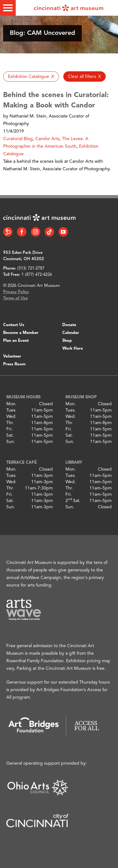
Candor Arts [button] (47, 139)
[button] (31, 76)
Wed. (11, 417)
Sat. (10, 435)
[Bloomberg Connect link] (8, 232)
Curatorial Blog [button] (18, 139)
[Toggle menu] (8, 8)
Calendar (71, 333)
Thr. (10, 423)
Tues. (11, 410)
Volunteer (12, 356)
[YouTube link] (63, 232)
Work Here (73, 349)
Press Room (14, 364)
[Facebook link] (22, 232)
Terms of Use (15, 298)
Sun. (11, 442)
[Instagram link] (36, 232)
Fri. (9, 429)
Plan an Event (16, 341)
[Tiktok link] (49, 232)
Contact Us (14, 325)
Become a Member (21, 333)
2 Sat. (73, 501)
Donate (69, 325)
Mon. (11, 404)
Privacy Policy (16, 292)
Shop (67, 341)
